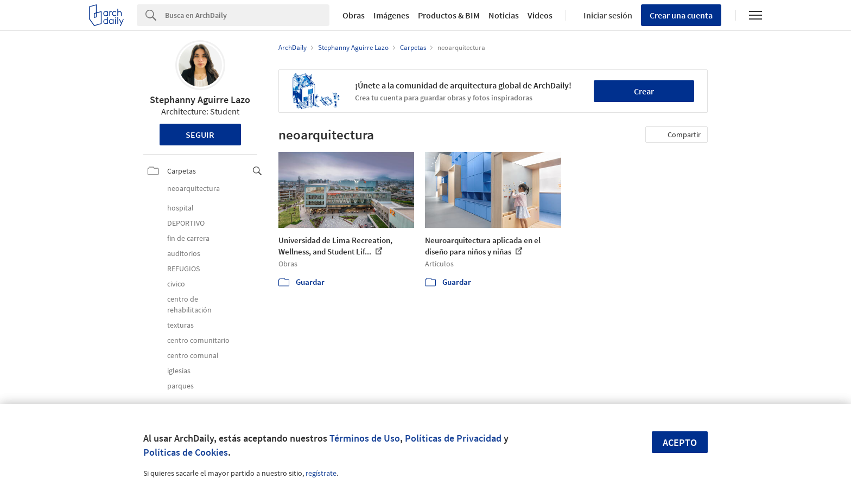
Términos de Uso (365, 438)
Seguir (200, 135)
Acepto (680, 442)
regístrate (321, 473)
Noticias (504, 15)
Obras (354, 15)
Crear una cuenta (681, 15)
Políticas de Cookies (186, 452)
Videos (540, 15)
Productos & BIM (449, 15)
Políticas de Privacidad (453, 438)
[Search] (247, 15)
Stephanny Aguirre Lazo (200, 100)
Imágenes (391, 15)
